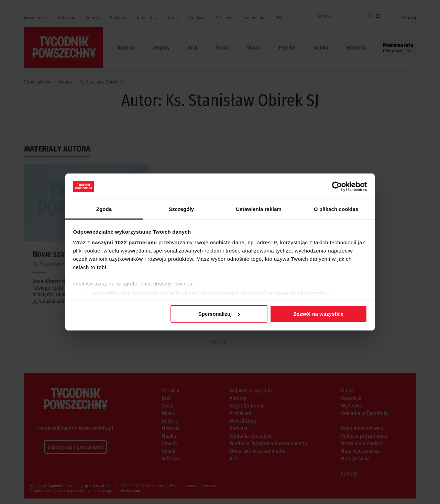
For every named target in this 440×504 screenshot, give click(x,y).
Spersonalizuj (219, 314)
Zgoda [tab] (104, 209)
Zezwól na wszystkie (318, 314)
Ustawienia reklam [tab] (259, 209)
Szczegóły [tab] (181, 209)
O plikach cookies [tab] (336, 209)
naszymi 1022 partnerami (124, 242)
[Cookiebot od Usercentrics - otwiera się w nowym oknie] (337, 187)
